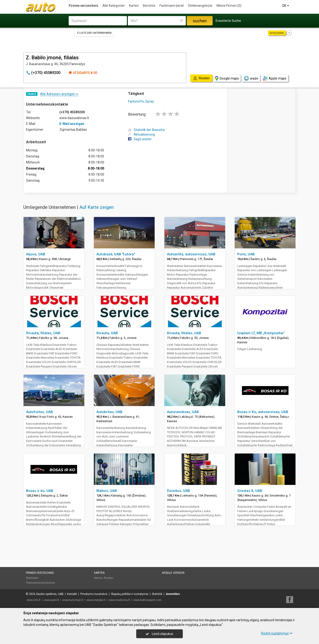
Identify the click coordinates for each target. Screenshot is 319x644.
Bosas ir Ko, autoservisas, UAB (263, 412)
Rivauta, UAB (107, 333)
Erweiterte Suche (228, 21)
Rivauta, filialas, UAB (43, 333)
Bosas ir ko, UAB (40, 491)
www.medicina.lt (119, 600)
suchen (200, 21)
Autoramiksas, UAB (183, 412)
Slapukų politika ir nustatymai (130, 594)
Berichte (149, 6)
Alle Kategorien (114, 6)
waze (251, 78)
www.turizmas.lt (73, 600)
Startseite (32, 578)
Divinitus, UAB (178, 491)
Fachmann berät (172, 6)
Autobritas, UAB (109, 412)
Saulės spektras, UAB (50, 594)
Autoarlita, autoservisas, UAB (191, 254)
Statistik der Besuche (146, 130)
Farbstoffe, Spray (141, 101)
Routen (109, 578)
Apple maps (275, 78)
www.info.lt (34, 600)
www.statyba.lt (96, 600)
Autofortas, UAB (39, 412)
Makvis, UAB (107, 491)
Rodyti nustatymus (277, 633)
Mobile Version (173, 573)
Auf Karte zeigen (97, 207)
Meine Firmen (229, 6)
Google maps (227, 78)
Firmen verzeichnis (83, 6)
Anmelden (173, 594)
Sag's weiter (140, 139)
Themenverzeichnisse (40, 583)
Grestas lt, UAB (250, 491)
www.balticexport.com (148, 600)
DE (286, 6)
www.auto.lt (51, 600)
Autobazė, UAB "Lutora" (116, 254)
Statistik (157, 594)
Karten (134, 6)
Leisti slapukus (159, 634)
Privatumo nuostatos (94, 594)
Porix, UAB (246, 254)
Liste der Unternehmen (94, 33)
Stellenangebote (200, 6)
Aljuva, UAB (36, 254)
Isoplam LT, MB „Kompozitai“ (261, 333)
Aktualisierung (141, 134)
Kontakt (72, 594)
